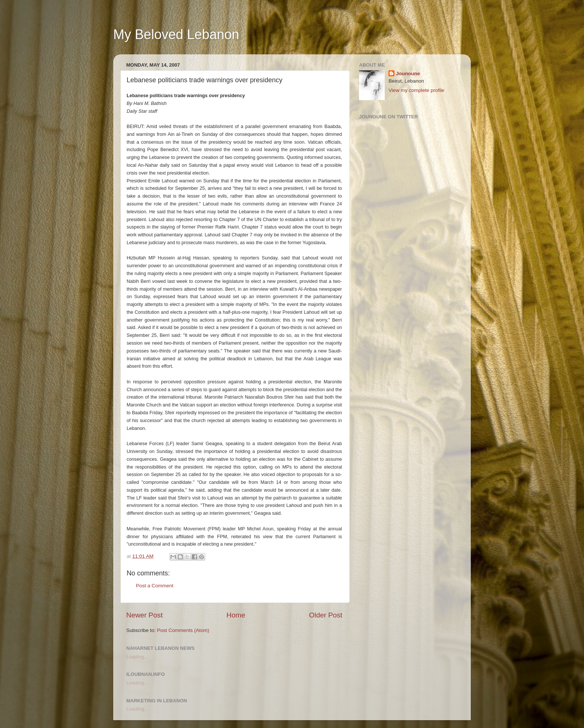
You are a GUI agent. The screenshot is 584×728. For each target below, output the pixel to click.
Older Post (326, 615)
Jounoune (408, 74)
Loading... (137, 657)
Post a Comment (155, 586)
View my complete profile (416, 90)
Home (236, 615)
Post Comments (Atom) (183, 630)
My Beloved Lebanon (176, 34)
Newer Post (145, 615)
